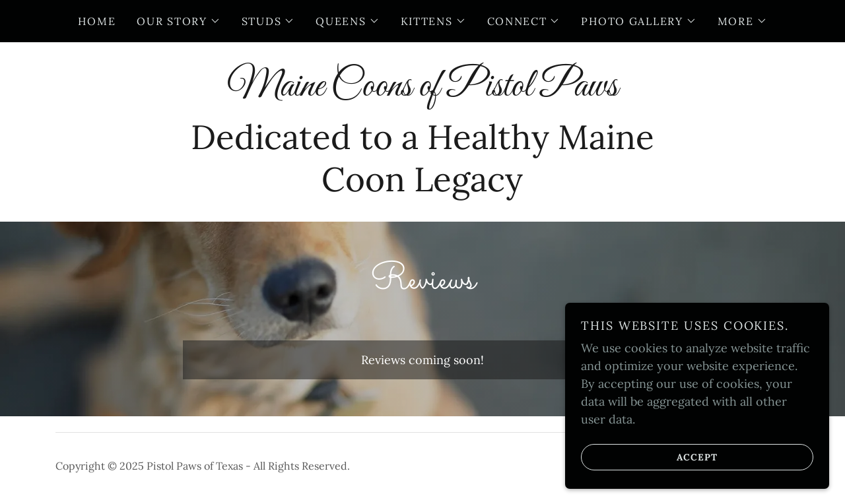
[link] (422, 91)
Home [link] (97, 21)
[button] (178, 21)
